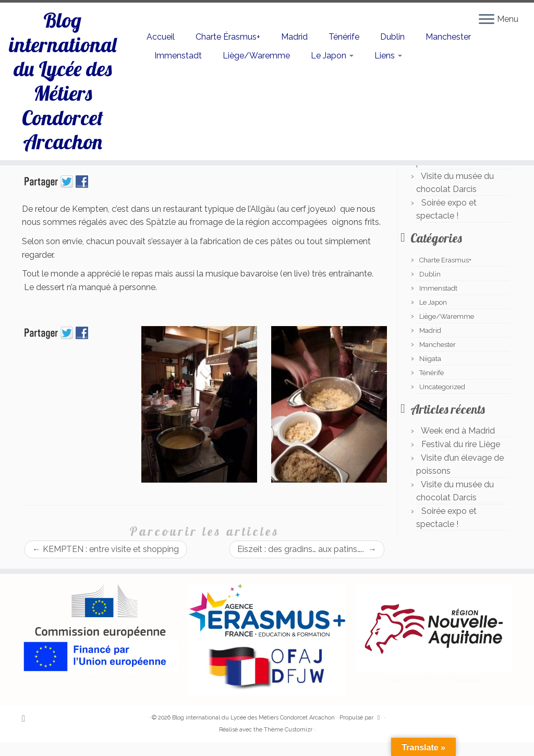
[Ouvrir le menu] (487, 20)
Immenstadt (178, 56)
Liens (388, 56)
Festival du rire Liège (461, 444)
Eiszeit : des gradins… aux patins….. (307, 549)
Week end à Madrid (458, 431)
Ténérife (344, 37)
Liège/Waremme (256, 56)
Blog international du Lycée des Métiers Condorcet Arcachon (63, 83)
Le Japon (332, 56)
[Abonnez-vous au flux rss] (27, 718)
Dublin (392, 37)
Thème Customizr (288, 730)
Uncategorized (442, 387)
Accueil (161, 37)
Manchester (448, 37)
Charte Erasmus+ (445, 260)
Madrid (294, 37)
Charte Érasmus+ (228, 37)
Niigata (430, 359)
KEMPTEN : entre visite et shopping (106, 549)
